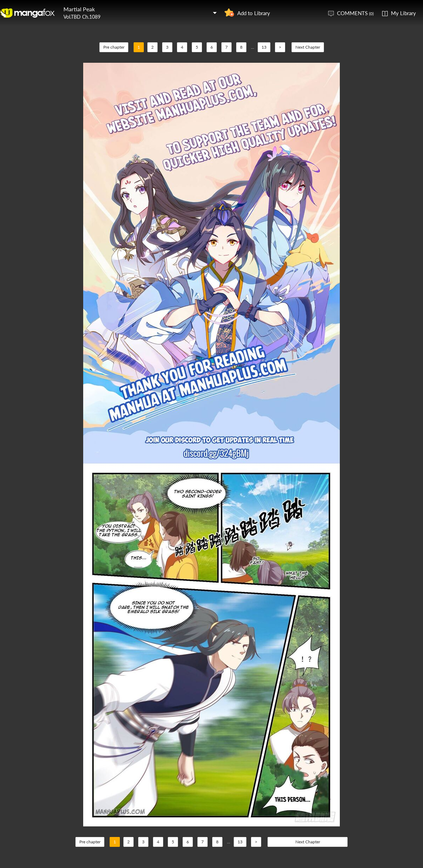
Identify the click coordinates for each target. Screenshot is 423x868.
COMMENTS (355, 13)
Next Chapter (308, 47)
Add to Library (254, 13)
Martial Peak (79, 9)
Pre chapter (114, 47)
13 (264, 47)
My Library (403, 13)
